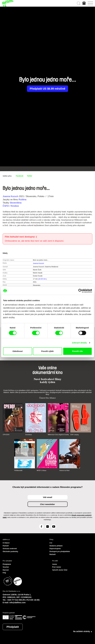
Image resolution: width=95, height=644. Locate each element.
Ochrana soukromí (10, 549)
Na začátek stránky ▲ (83, 631)
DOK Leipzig (74, 435)
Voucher (6, 567)
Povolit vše (77, 351)
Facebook (20, 176)
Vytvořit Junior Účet (60, 570)
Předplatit (13, 627)
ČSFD (6, 206)
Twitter (30, 176)
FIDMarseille (18, 470)
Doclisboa (29, 435)
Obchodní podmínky (10, 552)
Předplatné (7, 564)
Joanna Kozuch (10, 196)
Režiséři (53, 554)
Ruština (23, 200)
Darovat (6, 570)
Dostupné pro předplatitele (60, 552)
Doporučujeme (55, 549)
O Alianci (6, 543)
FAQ (4, 573)
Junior (55, 564)
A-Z (51, 543)
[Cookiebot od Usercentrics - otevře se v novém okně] (80, 291)
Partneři (6, 546)
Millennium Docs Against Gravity (58, 435)
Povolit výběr (47, 351)
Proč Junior (57, 567)
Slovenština (16, 203)
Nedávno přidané (56, 546)
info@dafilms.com (18, 603)
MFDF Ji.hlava (42, 470)
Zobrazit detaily (79, 343)
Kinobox (15, 206)
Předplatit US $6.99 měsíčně (47, 89)
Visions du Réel (64, 470)
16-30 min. (42, 279)
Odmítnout (18, 351)
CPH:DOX (6, 435)
